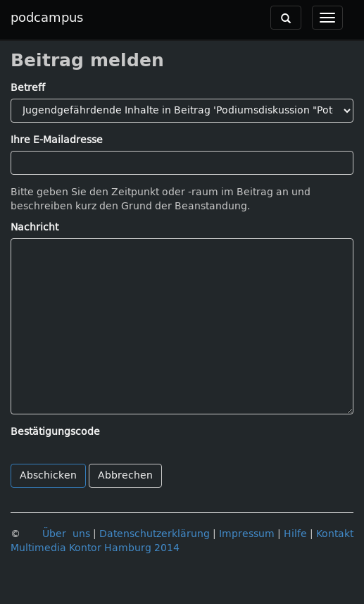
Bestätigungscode (55, 432)
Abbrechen (125, 475)
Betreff (28, 88)
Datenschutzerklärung (155, 534)
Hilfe (295, 534)
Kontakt (335, 534)
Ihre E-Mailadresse (57, 140)
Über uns (66, 534)
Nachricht (34, 227)
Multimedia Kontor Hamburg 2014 (95, 548)
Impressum (247, 534)
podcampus (47, 18)
